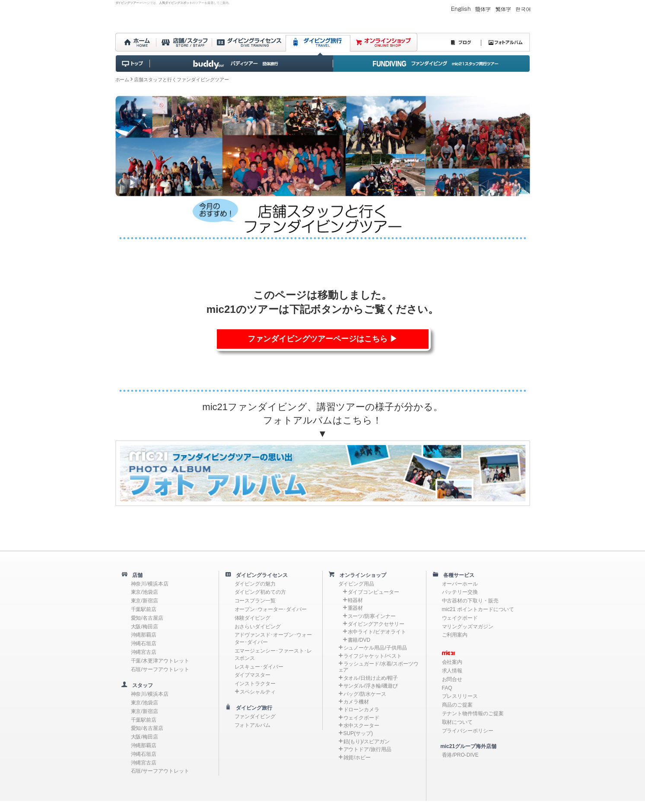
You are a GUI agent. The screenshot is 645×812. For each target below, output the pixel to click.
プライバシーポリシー (468, 731)
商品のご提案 (458, 705)
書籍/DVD (359, 640)
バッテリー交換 (460, 592)
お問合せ (452, 679)
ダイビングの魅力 (255, 584)
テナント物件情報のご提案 (473, 713)
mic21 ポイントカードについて (478, 609)
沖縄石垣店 (144, 643)
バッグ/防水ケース (365, 694)
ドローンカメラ (362, 710)
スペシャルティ (258, 692)
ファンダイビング (255, 716)
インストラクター (255, 684)
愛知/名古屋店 (147, 618)
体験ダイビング (253, 618)
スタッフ (140, 685)
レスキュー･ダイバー (259, 667)
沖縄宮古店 (144, 652)
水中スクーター (362, 726)
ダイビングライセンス (260, 575)
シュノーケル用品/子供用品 (375, 648)
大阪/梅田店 (145, 627)
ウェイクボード (362, 718)
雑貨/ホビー (357, 758)
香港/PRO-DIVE (460, 755)
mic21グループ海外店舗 (464, 746)
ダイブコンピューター (374, 592)
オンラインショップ (361, 575)
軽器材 (356, 600)
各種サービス (457, 575)
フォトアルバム (253, 725)
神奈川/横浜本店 (150, 584)
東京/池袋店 (145, 592)
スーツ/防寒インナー (372, 616)
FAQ (447, 688)
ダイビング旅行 (252, 708)
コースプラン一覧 (255, 601)
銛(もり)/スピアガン (367, 742)
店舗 (135, 575)
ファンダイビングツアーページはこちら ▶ (322, 339)
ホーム (122, 80)
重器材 (356, 608)
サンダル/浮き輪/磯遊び (371, 686)
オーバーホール (460, 584)
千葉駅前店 (144, 609)
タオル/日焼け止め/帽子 (371, 678)
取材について (458, 722)
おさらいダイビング (258, 627)
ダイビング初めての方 (261, 592)
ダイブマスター (253, 675)
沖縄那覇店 (144, 635)
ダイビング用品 (356, 584)
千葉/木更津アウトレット (160, 661)
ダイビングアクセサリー (376, 624)
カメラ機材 (356, 702)
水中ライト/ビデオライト (377, 632)
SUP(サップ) (358, 733)
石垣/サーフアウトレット (160, 669)
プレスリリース (460, 696)
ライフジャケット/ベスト (373, 656)
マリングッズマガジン (468, 627)
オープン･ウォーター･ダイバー (271, 609)
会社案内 (452, 662)
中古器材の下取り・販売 (470, 601)
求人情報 (452, 671)
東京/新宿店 (145, 601)
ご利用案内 (455, 635)
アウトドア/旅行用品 (367, 749)
